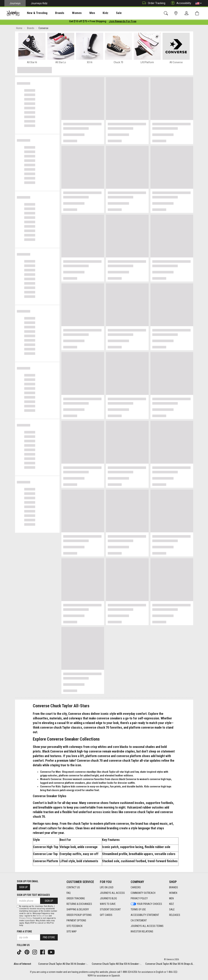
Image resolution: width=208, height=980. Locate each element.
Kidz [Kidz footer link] (172, 904)
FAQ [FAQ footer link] (69, 893)
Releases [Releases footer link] (175, 915)
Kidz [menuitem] (94, 13)
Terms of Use (42, 916)
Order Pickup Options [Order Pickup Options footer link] (79, 915)
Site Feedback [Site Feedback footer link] (74, 926)
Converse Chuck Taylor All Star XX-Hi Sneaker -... (63, 964)
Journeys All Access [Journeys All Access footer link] (112, 893)
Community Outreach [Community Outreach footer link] (143, 893)
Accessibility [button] (180, 3)
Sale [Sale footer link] (172, 909)
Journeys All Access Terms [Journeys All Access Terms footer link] (147, 926)
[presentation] (34, 13)
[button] (198, 3)
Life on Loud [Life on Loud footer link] (107, 887)
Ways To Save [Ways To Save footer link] (108, 904)
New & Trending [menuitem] (34, 13)
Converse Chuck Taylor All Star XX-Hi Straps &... (170, 964)
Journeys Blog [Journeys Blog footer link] (108, 898)
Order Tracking (153, 3)
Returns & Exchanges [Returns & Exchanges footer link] (79, 904)
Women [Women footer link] (173, 893)
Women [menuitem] (69, 13)
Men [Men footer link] (171, 898)
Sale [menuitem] (106, 13)
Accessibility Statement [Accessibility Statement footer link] (145, 915)
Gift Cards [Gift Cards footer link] (106, 915)
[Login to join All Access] (88, 22)
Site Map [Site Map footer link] (72, 931)
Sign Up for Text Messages (33, 895)
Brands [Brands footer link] (174, 887)
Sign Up (23, 887)
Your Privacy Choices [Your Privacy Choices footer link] (146, 904)
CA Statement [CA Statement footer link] (139, 920)
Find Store (49, 937)
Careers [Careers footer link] (136, 887)
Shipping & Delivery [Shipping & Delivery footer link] (78, 909)
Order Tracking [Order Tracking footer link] (76, 898)
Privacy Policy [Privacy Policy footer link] (139, 898)
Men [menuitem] (82, 13)
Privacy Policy (25, 918)
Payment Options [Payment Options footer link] (76, 920)
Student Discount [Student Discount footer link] (110, 909)
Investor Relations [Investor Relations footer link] (142, 931)
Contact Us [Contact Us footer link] (73, 887)
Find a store (24, 931)
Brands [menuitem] (54, 13)
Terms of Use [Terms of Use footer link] (138, 909)
